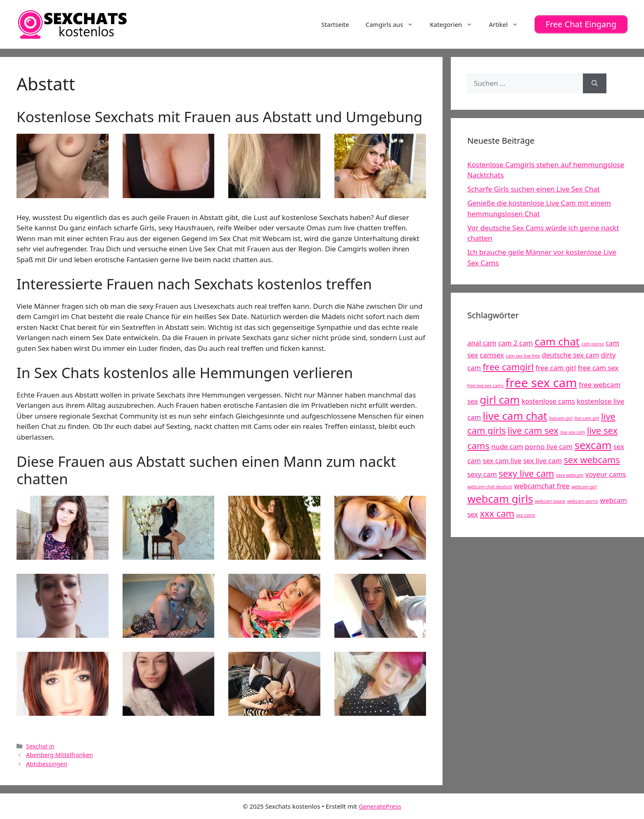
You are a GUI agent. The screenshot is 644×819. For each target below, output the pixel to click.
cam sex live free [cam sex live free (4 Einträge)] (523, 356)
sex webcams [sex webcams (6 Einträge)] (592, 460)
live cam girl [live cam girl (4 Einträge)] (587, 418)
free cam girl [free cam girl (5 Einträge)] (556, 368)
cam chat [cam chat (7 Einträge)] (557, 342)
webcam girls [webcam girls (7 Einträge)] (500, 499)
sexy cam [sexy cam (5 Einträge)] (482, 474)
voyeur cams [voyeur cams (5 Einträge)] (606, 474)
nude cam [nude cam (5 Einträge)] (507, 446)
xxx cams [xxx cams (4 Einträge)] (526, 515)
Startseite (335, 24)
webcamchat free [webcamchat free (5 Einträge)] (542, 486)
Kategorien (455, 24)
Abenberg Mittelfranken (59, 755)
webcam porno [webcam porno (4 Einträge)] (583, 501)
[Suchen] (595, 83)
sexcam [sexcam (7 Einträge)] (593, 445)
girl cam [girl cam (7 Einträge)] (500, 400)
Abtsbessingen (47, 764)
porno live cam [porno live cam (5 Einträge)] (549, 446)
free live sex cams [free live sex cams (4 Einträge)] (485, 386)
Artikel (507, 24)
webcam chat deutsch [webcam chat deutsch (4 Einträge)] (490, 487)
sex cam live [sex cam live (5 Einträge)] (502, 460)
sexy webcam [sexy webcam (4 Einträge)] (570, 475)
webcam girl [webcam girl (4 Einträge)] (584, 487)
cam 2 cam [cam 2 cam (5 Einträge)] (516, 343)
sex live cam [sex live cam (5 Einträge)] (542, 460)
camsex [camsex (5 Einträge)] (492, 355)
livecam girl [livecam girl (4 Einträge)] (561, 418)
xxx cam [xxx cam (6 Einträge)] (497, 513)
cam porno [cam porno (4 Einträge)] (592, 344)
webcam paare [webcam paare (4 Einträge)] (550, 501)
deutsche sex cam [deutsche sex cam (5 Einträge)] (570, 355)
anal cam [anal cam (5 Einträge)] (482, 343)
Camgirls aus (393, 24)
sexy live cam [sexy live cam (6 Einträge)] (526, 473)
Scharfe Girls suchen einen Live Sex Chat (534, 189)
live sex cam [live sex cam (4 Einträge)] (573, 432)
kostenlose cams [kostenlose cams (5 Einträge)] (548, 401)
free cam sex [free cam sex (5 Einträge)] (598, 368)
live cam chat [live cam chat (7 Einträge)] (515, 416)
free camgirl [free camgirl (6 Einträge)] (508, 367)
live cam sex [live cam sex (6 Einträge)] (533, 430)
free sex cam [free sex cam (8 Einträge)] (541, 383)
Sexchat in (40, 746)
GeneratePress (380, 806)
